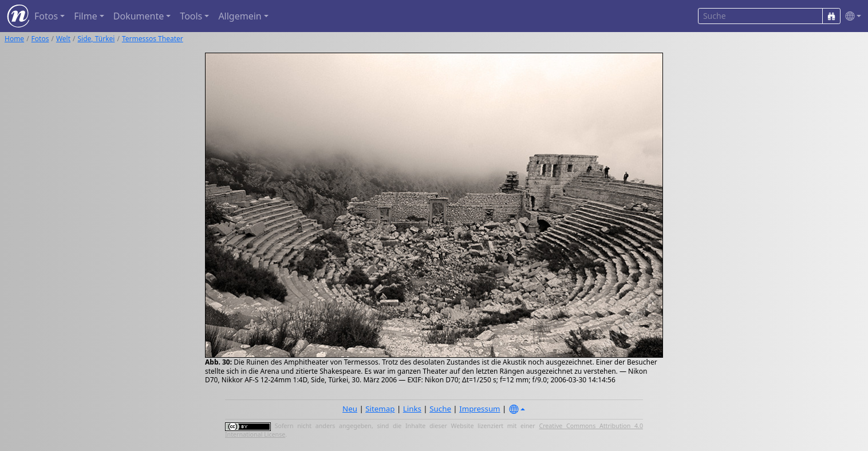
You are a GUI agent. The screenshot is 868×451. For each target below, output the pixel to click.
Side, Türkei (96, 39)
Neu (350, 409)
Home (14, 39)
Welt (63, 39)
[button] (851, 16)
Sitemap (380, 409)
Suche (440, 409)
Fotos (40, 39)
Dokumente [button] (139, 16)
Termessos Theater (153, 39)
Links (412, 409)
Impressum (480, 409)
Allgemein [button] (240, 16)
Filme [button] (86, 16)
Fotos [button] (46, 16)
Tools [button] (191, 16)
